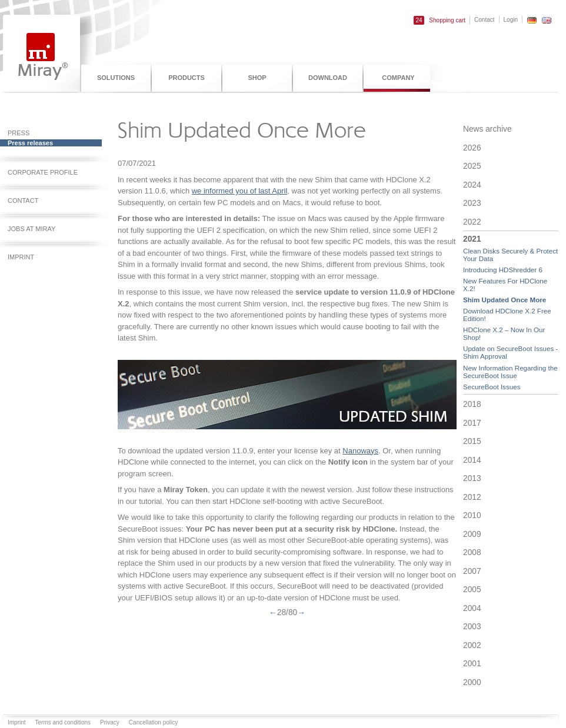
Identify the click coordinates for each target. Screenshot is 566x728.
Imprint (17, 722)
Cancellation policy (153, 722)
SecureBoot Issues (492, 387)
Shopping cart (440, 20)
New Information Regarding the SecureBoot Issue (510, 372)
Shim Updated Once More (505, 300)
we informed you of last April (240, 191)
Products (187, 78)
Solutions (116, 78)
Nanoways (360, 451)
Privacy (110, 722)
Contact (484, 20)
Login (511, 20)
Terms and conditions (63, 722)
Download (328, 78)
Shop (257, 78)
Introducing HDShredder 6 (503, 270)
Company (398, 78)
